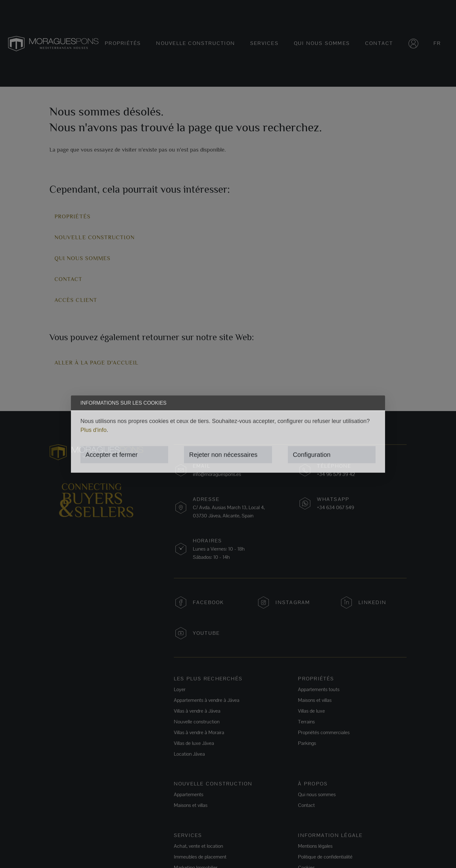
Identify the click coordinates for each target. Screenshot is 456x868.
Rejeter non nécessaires (223, 455)
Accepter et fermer (112, 455)
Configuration (312, 455)
